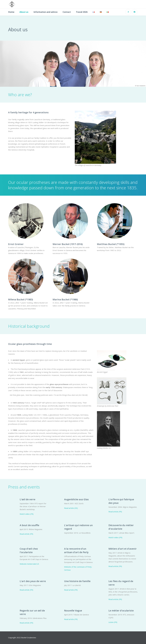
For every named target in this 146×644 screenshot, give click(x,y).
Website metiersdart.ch (29, 564)
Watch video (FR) (27, 514)
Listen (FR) (113, 622)
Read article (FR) (115, 512)
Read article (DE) (71, 508)
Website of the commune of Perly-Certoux (78, 568)
